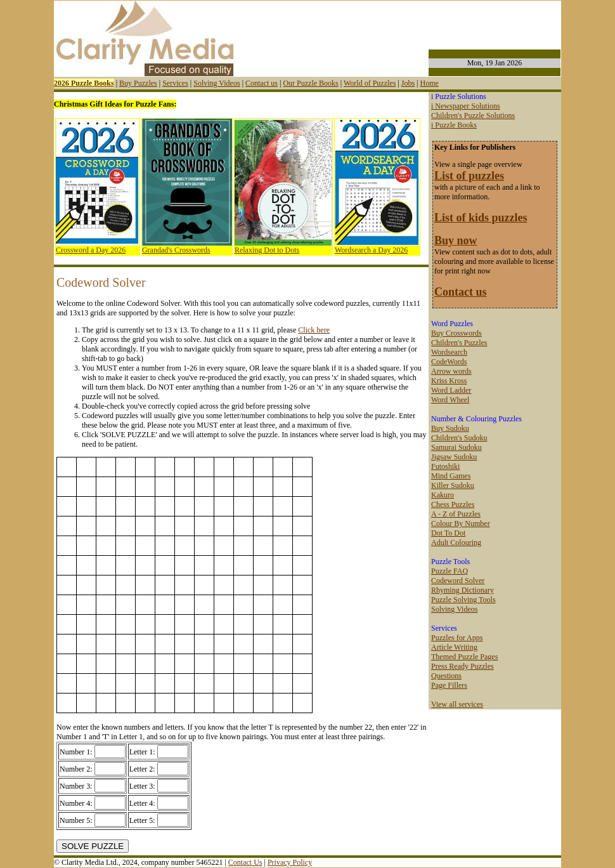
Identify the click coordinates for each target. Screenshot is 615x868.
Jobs (408, 83)
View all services (457, 704)
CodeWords (449, 362)
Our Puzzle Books (310, 83)
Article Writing (454, 647)
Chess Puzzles (453, 504)
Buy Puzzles (138, 83)
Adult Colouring (456, 542)
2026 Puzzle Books (84, 83)
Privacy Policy (290, 862)
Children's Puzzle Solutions (473, 115)
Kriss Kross (449, 381)
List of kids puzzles (481, 218)
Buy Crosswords (456, 333)
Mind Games (451, 476)
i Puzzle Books (454, 125)
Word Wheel (450, 400)
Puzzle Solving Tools (463, 600)
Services (175, 83)
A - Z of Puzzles (456, 514)
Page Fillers (449, 685)
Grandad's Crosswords (176, 250)
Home (429, 83)
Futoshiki (445, 466)
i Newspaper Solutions (466, 106)
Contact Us (245, 862)
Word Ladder (451, 390)
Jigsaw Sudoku (454, 457)
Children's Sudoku (459, 438)
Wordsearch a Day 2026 (371, 250)
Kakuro (443, 495)
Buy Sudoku (450, 428)
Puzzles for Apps (457, 638)
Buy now (456, 240)
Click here (314, 330)
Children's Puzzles (459, 343)
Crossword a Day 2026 (91, 250)
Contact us (262, 83)
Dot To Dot (448, 533)
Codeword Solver (458, 581)
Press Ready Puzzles (463, 666)
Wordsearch (449, 352)
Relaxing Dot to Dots (267, 250)
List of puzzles (469, 176)
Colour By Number (461, 523)
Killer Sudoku (453, 485)
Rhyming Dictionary (463, 590)
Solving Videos (217, 83)
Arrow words (451, 371)
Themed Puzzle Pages (464, 657)
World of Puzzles (370, 83)
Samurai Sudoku (456, 447)
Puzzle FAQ (450, 571)
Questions (446, 676)
